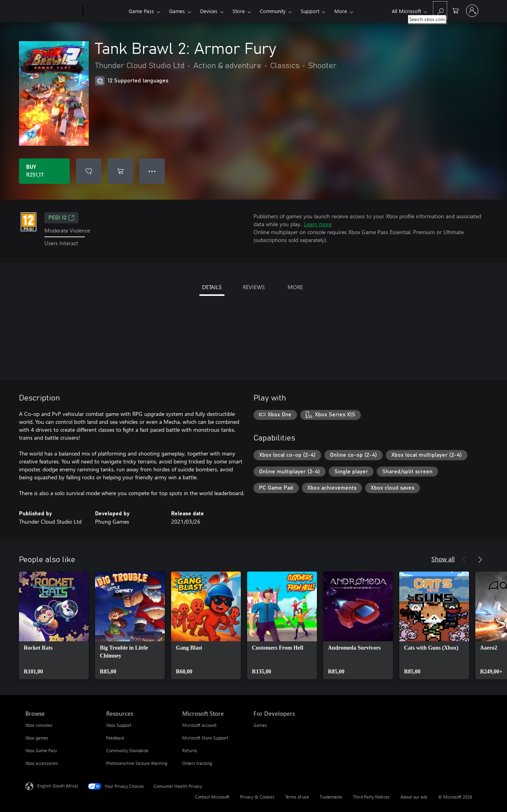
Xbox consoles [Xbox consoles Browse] (39, 725)
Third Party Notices (371, 797)
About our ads (414, 797)
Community (273, 11)
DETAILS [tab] (212, 287)
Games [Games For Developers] (260, 725)
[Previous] (464, 560)
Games (177, 11)
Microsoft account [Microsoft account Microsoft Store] (199, 725)
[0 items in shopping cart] (456, 10)
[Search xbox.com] (440, 10)
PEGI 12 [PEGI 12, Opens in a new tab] (61, 218)
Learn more (318, 224)
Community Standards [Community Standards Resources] (127, 750)
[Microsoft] (52, 11)
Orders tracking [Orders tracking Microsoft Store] (197, 763)
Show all (443, 559)
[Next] (480, 560)
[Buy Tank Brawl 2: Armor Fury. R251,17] (44, 171)
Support (310, 11)
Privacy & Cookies (257, 797)
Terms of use (297, 797)
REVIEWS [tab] (254, 287)
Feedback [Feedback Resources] (115, 738)
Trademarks (331, 797)
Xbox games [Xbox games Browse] (37, 738)
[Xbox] (105, 11)
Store (239, 11)
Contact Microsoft (212, 797)
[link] (54, 625)
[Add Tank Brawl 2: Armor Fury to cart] (120, 171)
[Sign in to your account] (472, 11)
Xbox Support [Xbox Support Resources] (119, 725)
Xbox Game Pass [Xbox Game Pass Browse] (41, 750)
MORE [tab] (295, 287)
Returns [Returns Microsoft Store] (190, 750)
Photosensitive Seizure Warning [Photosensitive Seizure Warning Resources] (137, 763)
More (341, 11)
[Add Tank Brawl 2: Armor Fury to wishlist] (89, 171)
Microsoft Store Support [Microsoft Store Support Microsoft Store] (205, 738)
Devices (209, 11)
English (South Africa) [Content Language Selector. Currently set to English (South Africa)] (58, 785)
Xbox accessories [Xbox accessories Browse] (42, 763)
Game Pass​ (141, 11)
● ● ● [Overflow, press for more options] (152, 171)
